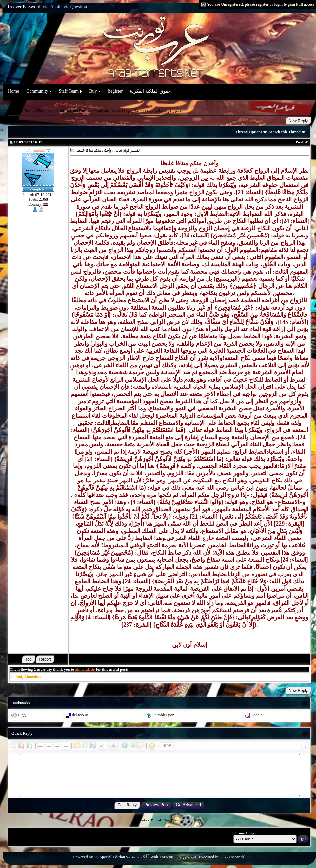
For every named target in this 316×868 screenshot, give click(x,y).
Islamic (103, 111)
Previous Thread (149, 820)
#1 (307, 142)
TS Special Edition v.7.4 (114, 857)
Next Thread (172, 820)
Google (257, 715)
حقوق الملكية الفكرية (150, 91)
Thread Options (251, 132)
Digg (22, 715)
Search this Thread (287, 132)
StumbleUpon (163, 715)
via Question (75, 7)
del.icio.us (80, 715)
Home (13, 91)
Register (115, 91)
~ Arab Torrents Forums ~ (74, 111)
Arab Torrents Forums (32, 111)
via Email (51, 7)
